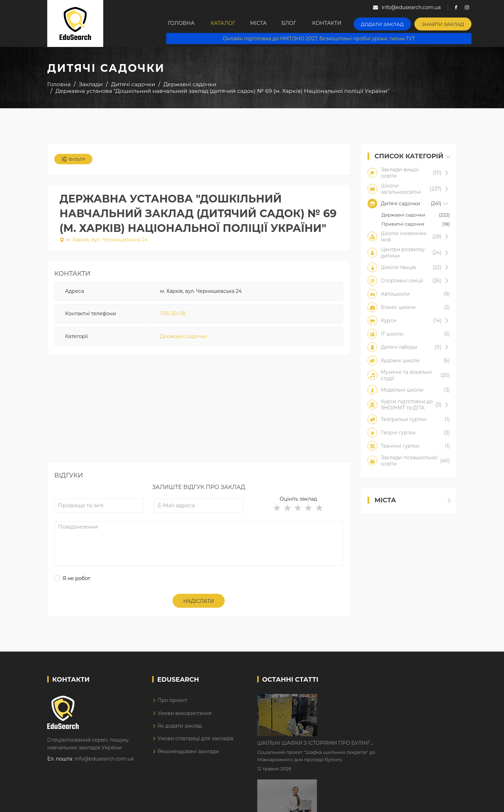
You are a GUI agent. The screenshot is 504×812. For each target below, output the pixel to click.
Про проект (172, 702)
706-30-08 (173, 315)
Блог (300, 23)
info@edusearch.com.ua (104, 761)
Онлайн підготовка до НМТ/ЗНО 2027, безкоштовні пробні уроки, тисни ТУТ (323, 39)
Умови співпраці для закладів (195, 741)
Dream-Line (442, 801)
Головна (182, 23)
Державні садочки (184, 338)
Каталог (226, 23)
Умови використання (185, 715)
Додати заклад (394, 23)
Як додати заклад (180, 728)
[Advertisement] (199, 415)
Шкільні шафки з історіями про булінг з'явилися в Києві (373, 702)
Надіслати (199, 603)
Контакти (341, 23)
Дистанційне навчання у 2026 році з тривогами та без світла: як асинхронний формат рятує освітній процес (379, 746)
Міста (266, 23)
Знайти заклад (450, 23)
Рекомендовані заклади (188, 753)
